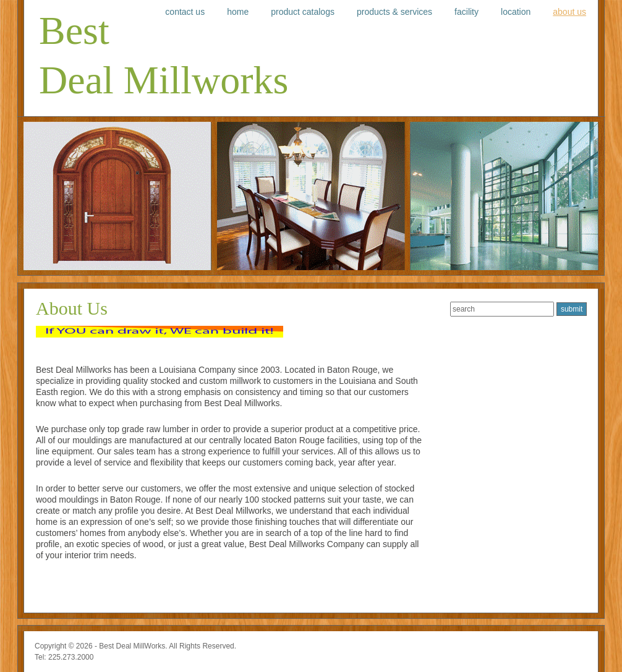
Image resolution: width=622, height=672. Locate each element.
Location (516, 12)
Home (238, 12)
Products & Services (394, 12)
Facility (466, 12)
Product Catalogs (303, 12)
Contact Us (185, 12)
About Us (569, 12)
